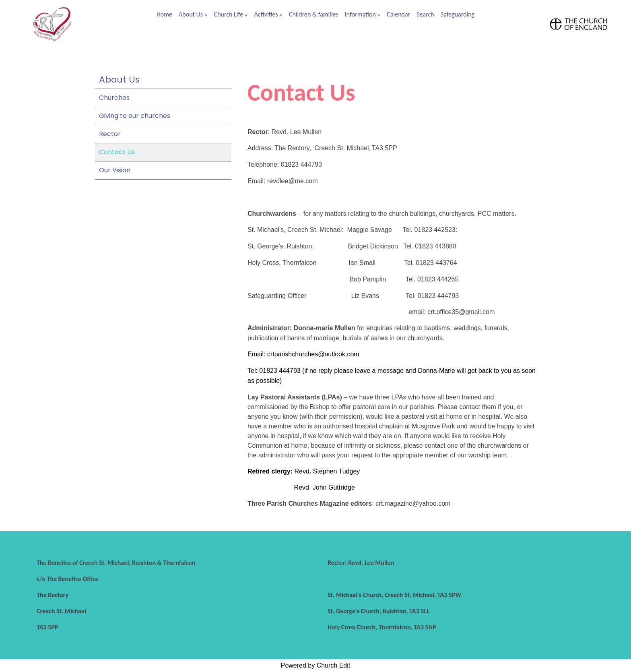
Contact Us (117, 152)
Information (360, 14)
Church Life (229, 14)
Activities (266, 14)
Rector (110, 134)
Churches (114, 98)
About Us (191, 14)
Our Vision (115, 170)
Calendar (398, 14)
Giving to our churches (135, 116)
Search (425, 14)
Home (164, 14)
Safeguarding (458, 14)
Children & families (314, 14)
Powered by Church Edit (316, 665)
